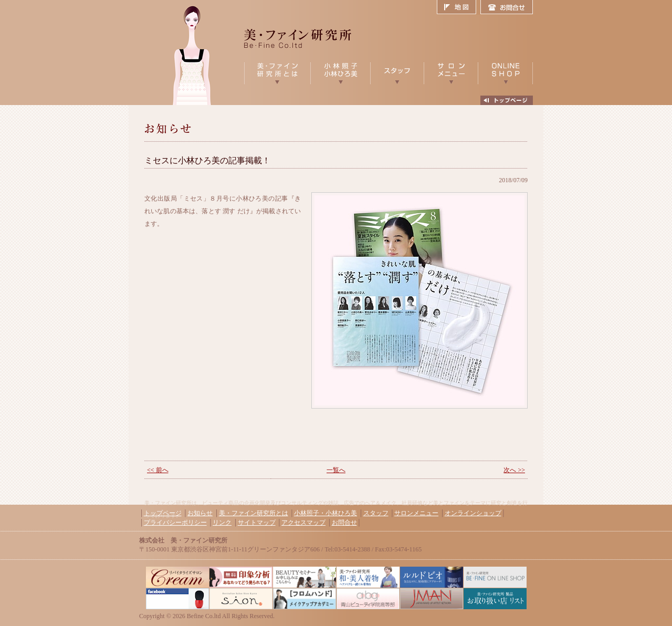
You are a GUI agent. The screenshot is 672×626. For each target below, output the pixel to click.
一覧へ (336, 470)
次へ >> (514, 470)
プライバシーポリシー (175, 523)
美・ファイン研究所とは (254, 513)
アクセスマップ (303, 523)
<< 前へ (158, 470)
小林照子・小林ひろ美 (325, 513)
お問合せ (507, 7)
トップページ (163, 513)
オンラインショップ (473, 513)
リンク (222, 523)
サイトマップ (257, 523)
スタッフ (376, 513)
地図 (459, 7)
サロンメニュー (416, 513)
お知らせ (200, 513)
